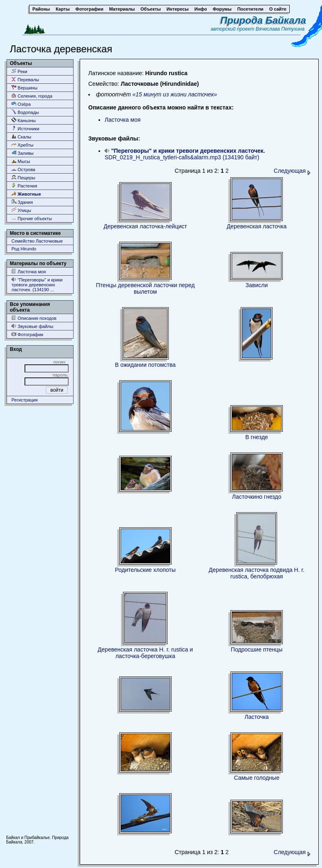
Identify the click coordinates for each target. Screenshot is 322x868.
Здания (22, 202)
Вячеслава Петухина (280, 29)
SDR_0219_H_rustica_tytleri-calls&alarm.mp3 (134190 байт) (185, 154)
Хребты (22, 145)
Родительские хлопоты (145, 570)
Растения (24, 186)
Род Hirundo (24, 249)
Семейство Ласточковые (37, 241)
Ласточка (256, 717)
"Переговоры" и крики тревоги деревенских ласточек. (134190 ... (37, 284)
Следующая (292, 171)
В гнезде (257, 437)
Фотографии (27, 334)
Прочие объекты (32, 218)
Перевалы (25, 79)
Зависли (257, 285)
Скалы (21, 137)
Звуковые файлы (32, 326)
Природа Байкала (263, 20)
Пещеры (23, 177)
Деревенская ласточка (257, 226)
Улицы (21, 210)
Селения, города (32, 96)
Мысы (21, 161)
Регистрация (25, 400)
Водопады (25, 112)
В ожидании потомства (145, 365)
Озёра (21, 104)
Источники (25, 128)
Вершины (25, 88)
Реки (19, 71)
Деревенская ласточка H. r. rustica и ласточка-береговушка (145, 653)
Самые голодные (256, 778)
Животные (26, 194)
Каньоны (24, 120)
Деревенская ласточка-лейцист (145, 226)
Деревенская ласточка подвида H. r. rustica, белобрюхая (257, 573)
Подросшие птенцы (257, 649)
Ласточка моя (29, 271)
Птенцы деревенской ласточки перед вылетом (145, 288)
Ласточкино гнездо (257, 497)
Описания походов (34, 318)
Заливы (22, 153)
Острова (23, 169)
